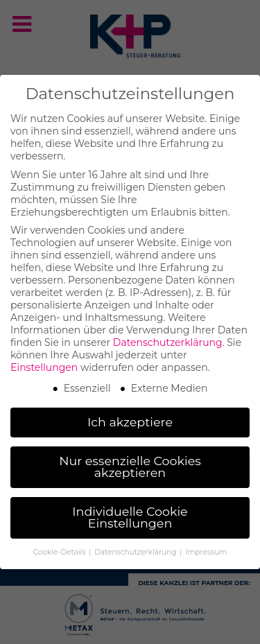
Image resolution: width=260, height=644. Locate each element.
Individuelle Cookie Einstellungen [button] (130, 514)
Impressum (206, 549)
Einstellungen (44, 365)
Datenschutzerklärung (168, 340)
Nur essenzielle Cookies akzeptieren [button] (130, 464)
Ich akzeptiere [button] (130, 419)
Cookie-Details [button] (61, 549)
